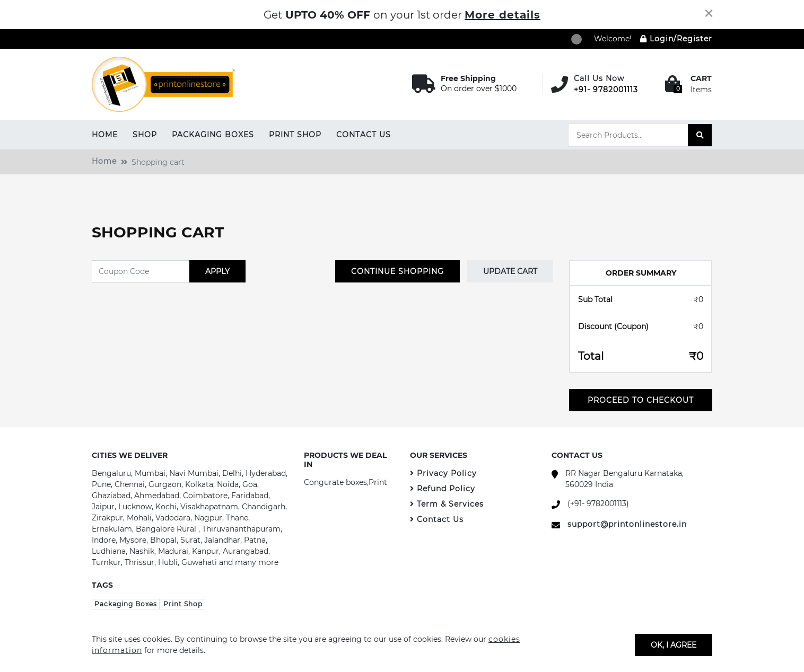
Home (105, 135)
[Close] (709, 13)
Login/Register (676, 39)
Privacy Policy (443, 473)
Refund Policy (443, 489)
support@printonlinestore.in (627, 524)
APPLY (217, 271)
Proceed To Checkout (641, 400)
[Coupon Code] (141, 271)
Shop (145, 135)
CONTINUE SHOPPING (397, 271)
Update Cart (510, 271)
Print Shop (295, 135)
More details (503, 15)
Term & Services (447, 504)
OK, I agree (674, 644)
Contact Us (364, 135)
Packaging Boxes (213, 135)
